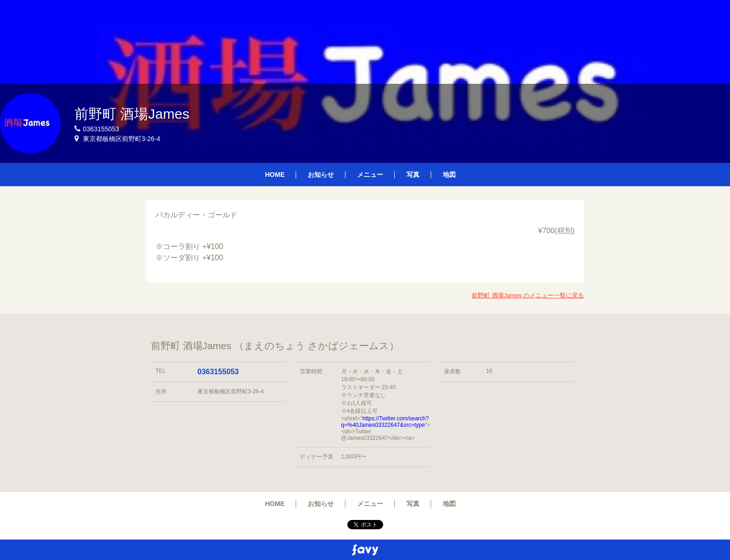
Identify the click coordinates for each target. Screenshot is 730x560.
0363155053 (218, 372)
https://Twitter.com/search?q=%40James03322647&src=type (385, 422)
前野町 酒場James (132, 114)
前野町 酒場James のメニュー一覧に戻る (528, 295)
